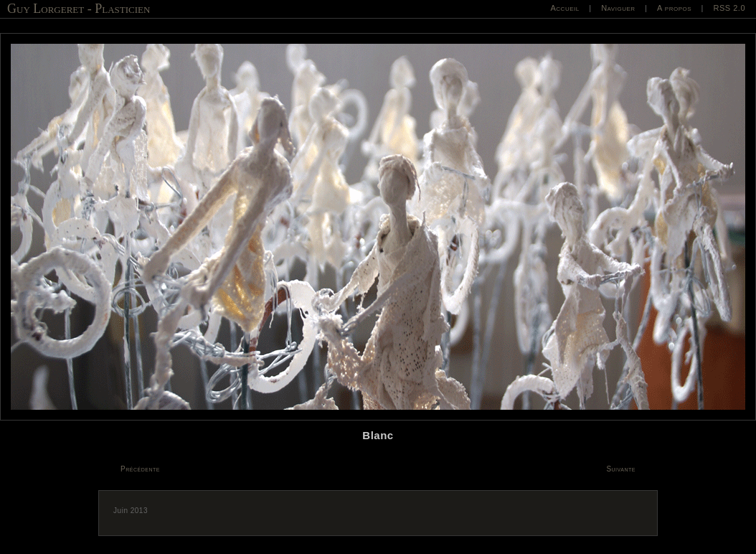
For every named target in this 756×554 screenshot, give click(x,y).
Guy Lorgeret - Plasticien (79, 9)
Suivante (621, 469)
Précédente (140, 469)
